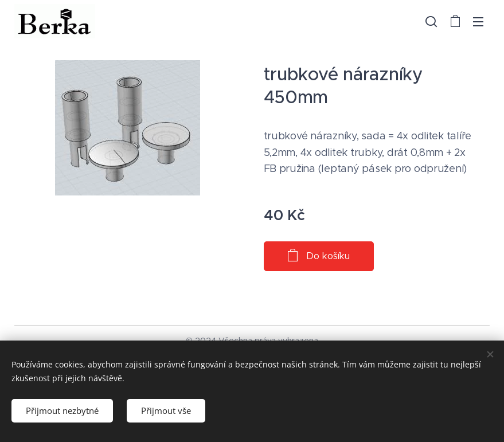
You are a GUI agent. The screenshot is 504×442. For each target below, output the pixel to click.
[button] (431, 21)
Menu (478, 22)
